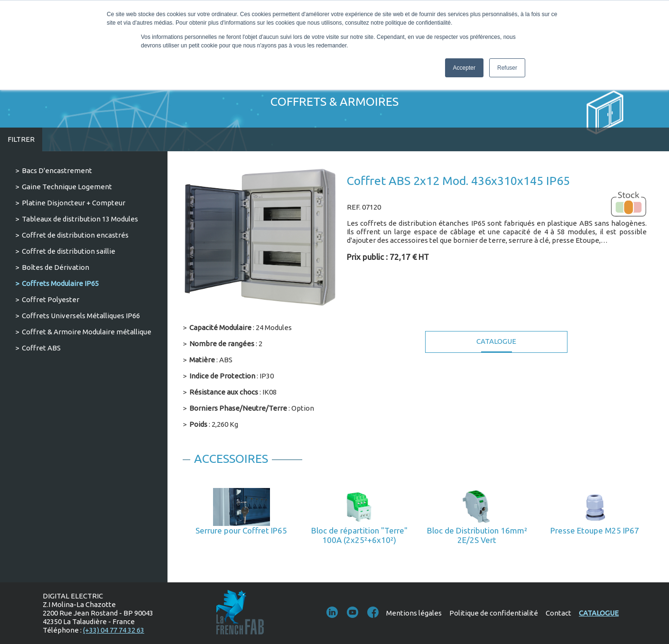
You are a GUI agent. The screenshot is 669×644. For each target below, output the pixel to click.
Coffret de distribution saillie (69, 251)
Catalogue (496, 341)
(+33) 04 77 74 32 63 (114, 630)
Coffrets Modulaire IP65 (60, 283)
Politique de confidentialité (494, 613)
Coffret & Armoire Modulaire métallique (87, 332)
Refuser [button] (507, 68)
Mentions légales (414, 613)
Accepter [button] (464, 68)
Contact (558, 613)
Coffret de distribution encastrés (75, 235)
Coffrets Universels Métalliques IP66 (81, 316)
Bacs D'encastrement (57, 170)
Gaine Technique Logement (67, 187)
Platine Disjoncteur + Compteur (74, 203)
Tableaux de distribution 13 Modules (80, 219)
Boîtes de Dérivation (56, 267)
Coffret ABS (41, 348)
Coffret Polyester (51, 299)
